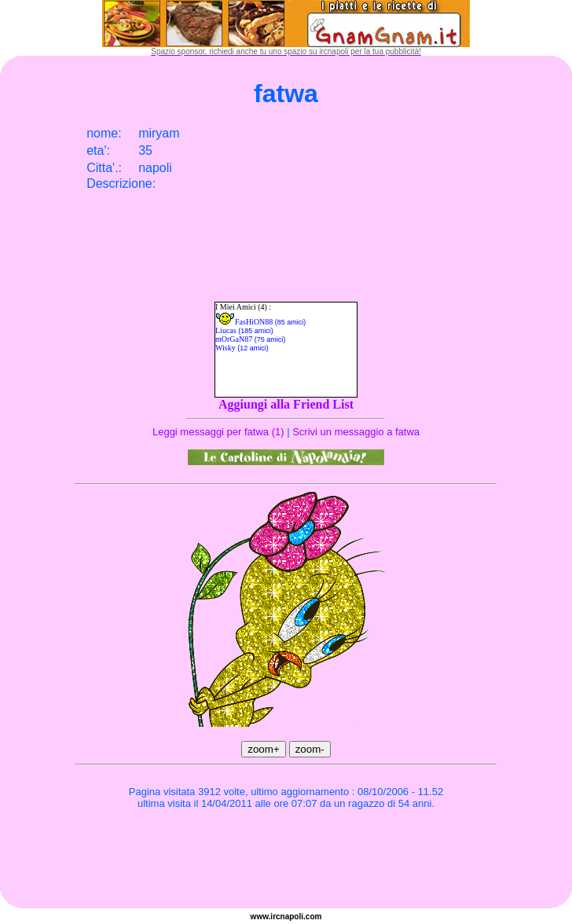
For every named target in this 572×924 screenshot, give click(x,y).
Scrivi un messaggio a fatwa (356, 432)
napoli (292, 917)
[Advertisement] (286, 861)
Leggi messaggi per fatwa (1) (218, 432)
